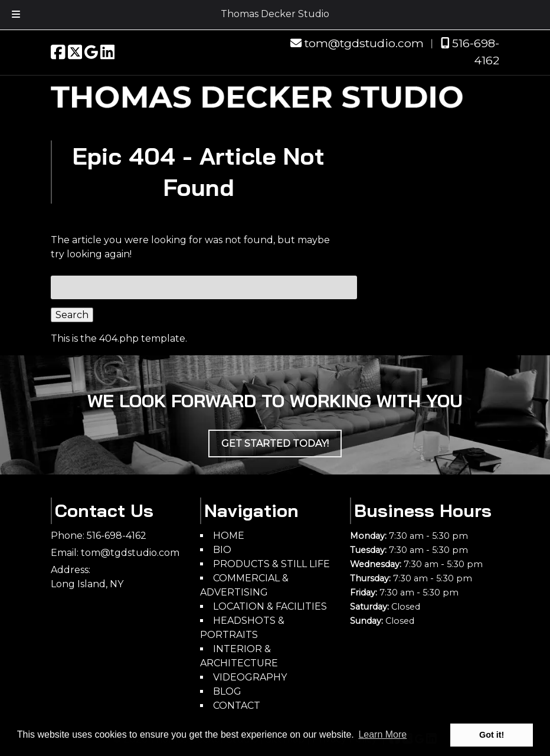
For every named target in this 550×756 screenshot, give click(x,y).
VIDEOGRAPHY (250, 677)
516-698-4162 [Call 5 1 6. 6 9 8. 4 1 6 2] (117, 536)
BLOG (227, 691)
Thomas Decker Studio (275, 14)
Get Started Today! (275, 444)
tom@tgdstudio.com (357, 43)
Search (72, 315)
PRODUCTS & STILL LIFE (271, 564)
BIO (222, 550)
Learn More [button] (382, 734)
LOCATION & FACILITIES (270, 606)
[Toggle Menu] (16, 15)
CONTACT (237, 706)
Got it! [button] (492, 735)
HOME (229, 536)
